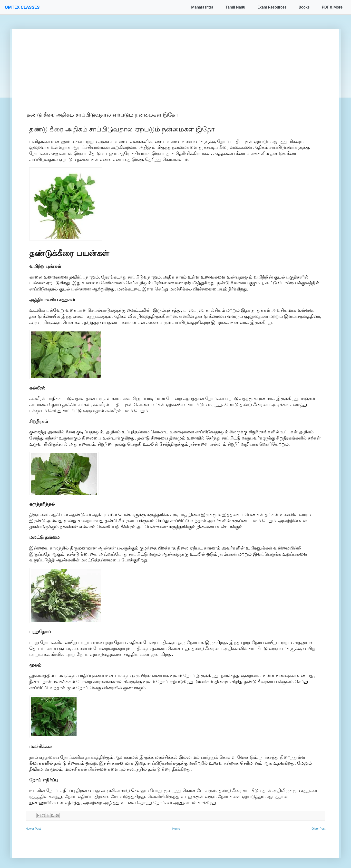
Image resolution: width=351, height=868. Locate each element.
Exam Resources (272, 7)
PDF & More (332, 7)
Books (304, 7)
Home (176, 829)
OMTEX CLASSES (22, 7)
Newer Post (33, 829)
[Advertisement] (168, 66)
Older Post (318, 829)
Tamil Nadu (235, 7)
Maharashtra (202, 7)
